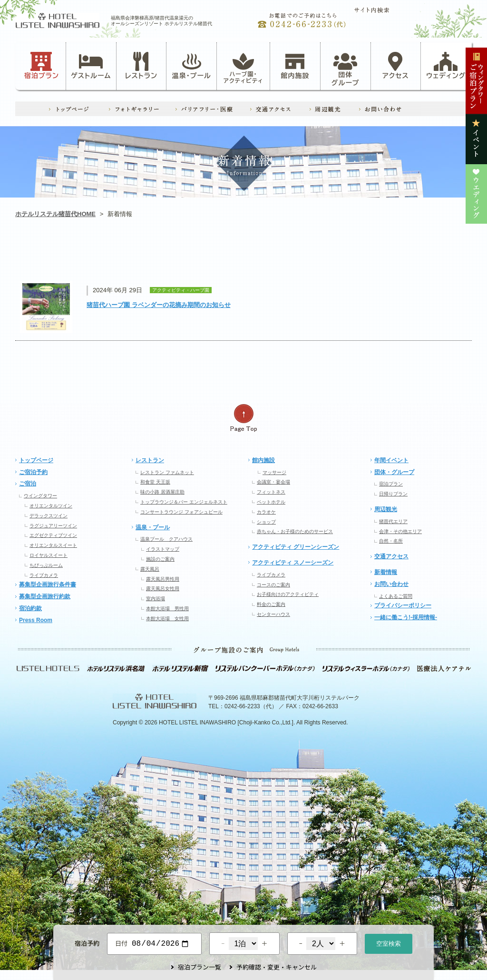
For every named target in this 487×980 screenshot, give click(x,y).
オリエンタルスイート (53, 545)
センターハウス (273, 614)
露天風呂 (150, 569)
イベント (334, 255)
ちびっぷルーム (46, 565)
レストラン (141, 66)
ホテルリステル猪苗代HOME (55, 214)
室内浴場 (156, 599)
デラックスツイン (49, 516)
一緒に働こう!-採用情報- (406, 617)
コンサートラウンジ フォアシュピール (181, 512)
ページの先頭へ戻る (243, 418)
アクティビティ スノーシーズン (293, 563)
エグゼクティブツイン (53, 535)
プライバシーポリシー (403, 605)
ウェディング (446, 66)
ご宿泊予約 (33, 472)
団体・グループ (394, 472)
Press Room (36, 620)
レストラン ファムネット (167, 472)
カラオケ (266, 512)
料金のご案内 (271, 604)
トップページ (36, 460)
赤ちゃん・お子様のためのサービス (295, 531)
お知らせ (61, 255)
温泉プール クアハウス (166, 539)
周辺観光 (386, 509)
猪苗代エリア (393, 521)
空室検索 (389, 943)
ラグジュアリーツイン (53, 526)
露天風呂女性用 (163, 589)
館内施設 (295, 66)
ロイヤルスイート (49, 555)
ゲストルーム (91, 66)
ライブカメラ (44, 575)
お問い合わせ (391, 584)
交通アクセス (391, 556)
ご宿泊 (28, 484)
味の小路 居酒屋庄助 (162, 492)
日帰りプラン (393, 494)
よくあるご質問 (396, 596)
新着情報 (386, 572)
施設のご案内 (160, 559)
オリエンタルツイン (51, 506)
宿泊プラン (42, 66)
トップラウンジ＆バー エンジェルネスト (184, 502)
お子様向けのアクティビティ (288, 594)
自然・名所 (391, 541)
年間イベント (391, 460)
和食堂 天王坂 (155, 482)
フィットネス (271, 492)
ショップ (266, 522)
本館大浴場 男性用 (167, 609)
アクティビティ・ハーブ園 (152, 255)
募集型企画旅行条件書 (48, 584)
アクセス (396, 66)
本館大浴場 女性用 (167, 619)
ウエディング (426, 255)
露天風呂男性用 (163, 579)
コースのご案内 (273, 585)
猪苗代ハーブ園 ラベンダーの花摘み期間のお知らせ (159, 305)
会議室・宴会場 (273, 482)
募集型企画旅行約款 (45, 596)
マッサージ (274, 472)
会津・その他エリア (400, 531)
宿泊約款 (30, 608)
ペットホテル (271, 502)
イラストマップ (163, 549)
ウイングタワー (40, 496)
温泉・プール (192, 66)
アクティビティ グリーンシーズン (296, 547)
